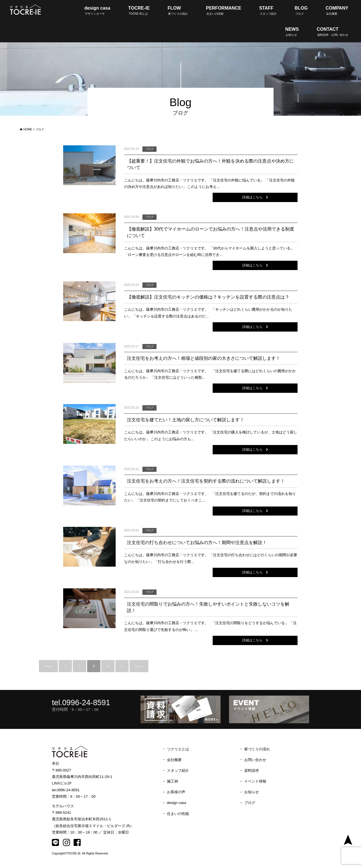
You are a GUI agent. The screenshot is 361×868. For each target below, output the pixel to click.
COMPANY (337, 10)
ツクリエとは (178, 750)
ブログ (250, 804)
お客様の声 (176, 793)
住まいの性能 (178, 815)
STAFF (268, 10)
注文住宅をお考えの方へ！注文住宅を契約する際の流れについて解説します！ (206, 482)
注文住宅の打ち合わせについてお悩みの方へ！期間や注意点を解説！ (197, 543)
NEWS (292, 32)
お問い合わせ (255, 761)
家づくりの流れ (257, 750)
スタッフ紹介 (178, 771)
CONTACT (333, 32)
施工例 (172, 782)
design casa (97, 10)
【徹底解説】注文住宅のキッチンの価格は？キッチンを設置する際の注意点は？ (208, 297)
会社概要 (174, 761)
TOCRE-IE (139, 10)
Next (139, 667)
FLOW (178, 10)
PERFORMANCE (224, 10)
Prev (48, 667)
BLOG (301, 10)
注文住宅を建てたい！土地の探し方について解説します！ (186, 420)
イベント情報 (255, 782)
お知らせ (252, 793)
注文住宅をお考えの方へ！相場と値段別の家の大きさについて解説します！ (204, 359)
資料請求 (252, 771)
